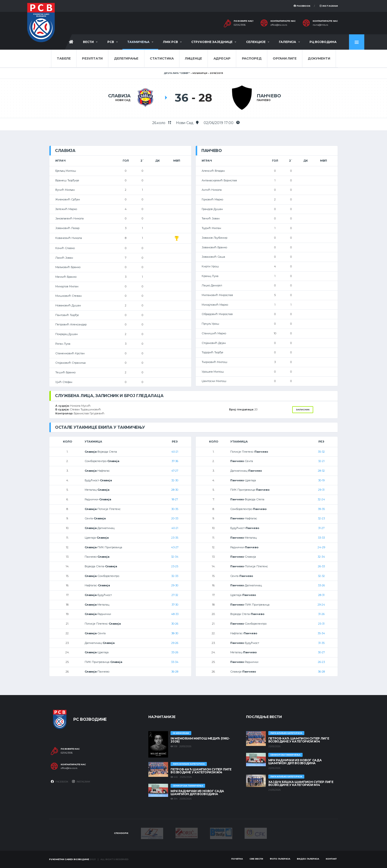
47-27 (175, 471)
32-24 (321, 499)
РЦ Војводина (323, 42)
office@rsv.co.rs (279, 25)
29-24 (321, 605)
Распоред (252, 58)
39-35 (321, 509)
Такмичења (138, 42)
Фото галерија (280, 859)
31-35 (321, 643)
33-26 (175, 652)
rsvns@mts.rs (320, 25)
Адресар (222, 58)
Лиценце (193, 58)
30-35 (175, 509)
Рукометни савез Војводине (69, 859)
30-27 (321, 652)
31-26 (321, 614)
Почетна (237, 859)
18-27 (175, 499)
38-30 (175, 633)
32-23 (321, 518)
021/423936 (240, 25)
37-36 (175, 461)
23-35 (175, 538)
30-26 (175, 624)
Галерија (288, 42)
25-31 (321, 624)
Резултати (92, 58)
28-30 (175, 490)
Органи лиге (285, 58)
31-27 (321, 528)
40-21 (175, 452)
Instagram (329, 6)
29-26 (175, 643)
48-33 (175, 614)
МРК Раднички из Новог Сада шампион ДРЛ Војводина (197, 793)
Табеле (64, 58)
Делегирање (126, 58)
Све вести (256, 859)
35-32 (321, 452)
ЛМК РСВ (170, 42)
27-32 (175, 595)
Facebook (302, 6)
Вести (88, 42)
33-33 (321, 538)
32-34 (175, 557)
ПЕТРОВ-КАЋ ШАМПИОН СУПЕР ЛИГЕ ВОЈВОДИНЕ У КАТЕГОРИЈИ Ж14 (201, 771)
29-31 (321, 490)
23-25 (175, 566)
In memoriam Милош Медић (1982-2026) (200, 740)
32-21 (321, 461)
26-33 (321, 566)
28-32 (321, 471)
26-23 (321, 662)
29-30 (175, 585)
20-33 (175, 518)
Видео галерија (308, 859)
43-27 (175, 547)
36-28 (175, 672)
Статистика (162, 58)
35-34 (321, 633)
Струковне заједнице (212, 42)
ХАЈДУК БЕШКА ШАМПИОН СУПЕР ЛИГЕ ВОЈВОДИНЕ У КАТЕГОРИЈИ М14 (301, 783)
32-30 (175, 480)
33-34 (175, 662)
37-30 (175, 605)
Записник (303, 410)
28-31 (321, 595)
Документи (319, 58)
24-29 (321, 547)
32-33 (175, 576)
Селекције (256, 42)
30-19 (321, 480)
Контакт (331, 859)
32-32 (321, 576)
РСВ (111, 42)
